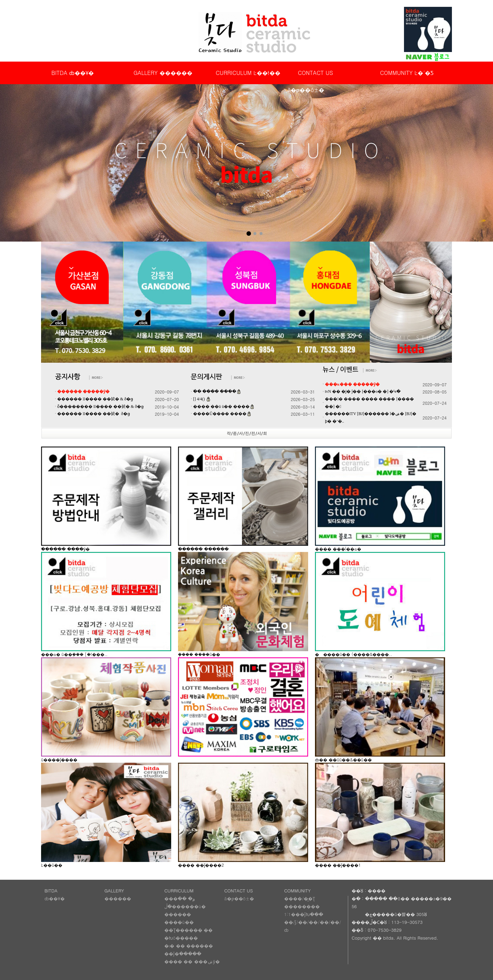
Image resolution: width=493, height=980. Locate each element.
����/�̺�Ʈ (300, 898)
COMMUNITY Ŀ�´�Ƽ (407, 73)
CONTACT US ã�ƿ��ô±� (310, 75)
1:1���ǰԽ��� (304, 914)
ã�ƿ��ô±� (239, 898)
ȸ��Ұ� (55, 898)
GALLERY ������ (163, 73)
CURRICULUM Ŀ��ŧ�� (248, 73)
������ (118, 898)
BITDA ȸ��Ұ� (73, 73)
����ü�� (179, 922)
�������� (302, 906)
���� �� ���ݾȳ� (192, 961)
